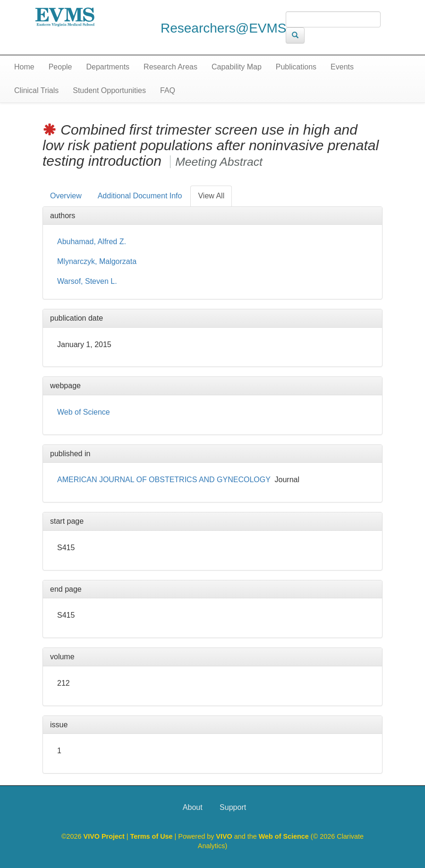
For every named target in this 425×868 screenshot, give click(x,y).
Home (24, 67)
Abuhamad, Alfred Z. (92, 242)
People (60, 67)
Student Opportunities (109, 90)
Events (342, 67)
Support (233, 807)
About (193, 807)
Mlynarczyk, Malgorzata (97, 261)
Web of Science (84, 412)
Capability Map (237, 67)
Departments (108, 67)
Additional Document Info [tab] (140, 196)
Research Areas (170, 67)
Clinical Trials (36, 90)
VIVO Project (105, 836)
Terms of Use (153, 836)
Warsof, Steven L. (87, 281)
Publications (296, 67)
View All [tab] (211, 196)
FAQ (168, 90)
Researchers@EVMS (224, 28)
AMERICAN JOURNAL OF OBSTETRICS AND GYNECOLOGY (164, 480)
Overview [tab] (66, 196)
